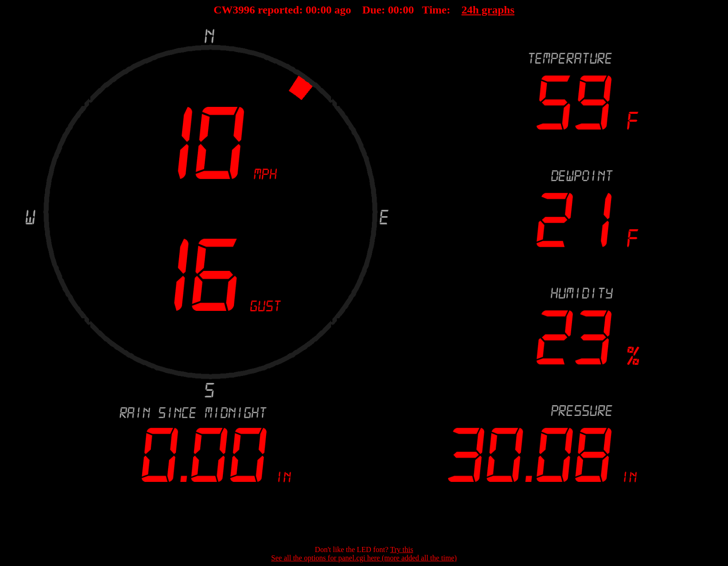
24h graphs (488, 10)
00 (311, 10)
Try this (402, 550)
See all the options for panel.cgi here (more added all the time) (364, 558)
